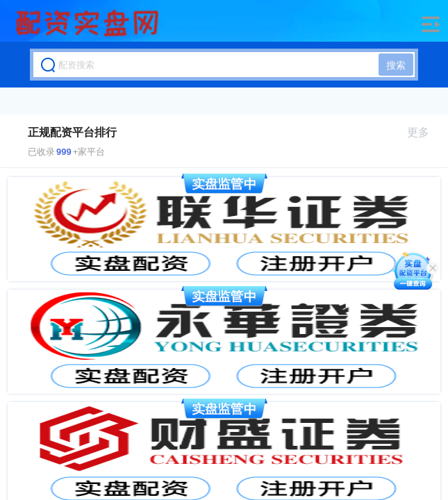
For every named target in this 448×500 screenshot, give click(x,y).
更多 (424, 132)
